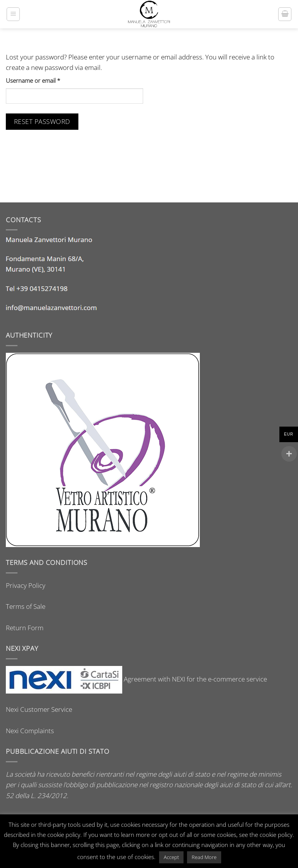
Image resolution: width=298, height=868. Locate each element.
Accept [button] (171, 857)
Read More (204, 857)
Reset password (42, 121)
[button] (13, 14)
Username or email (45, 80)
